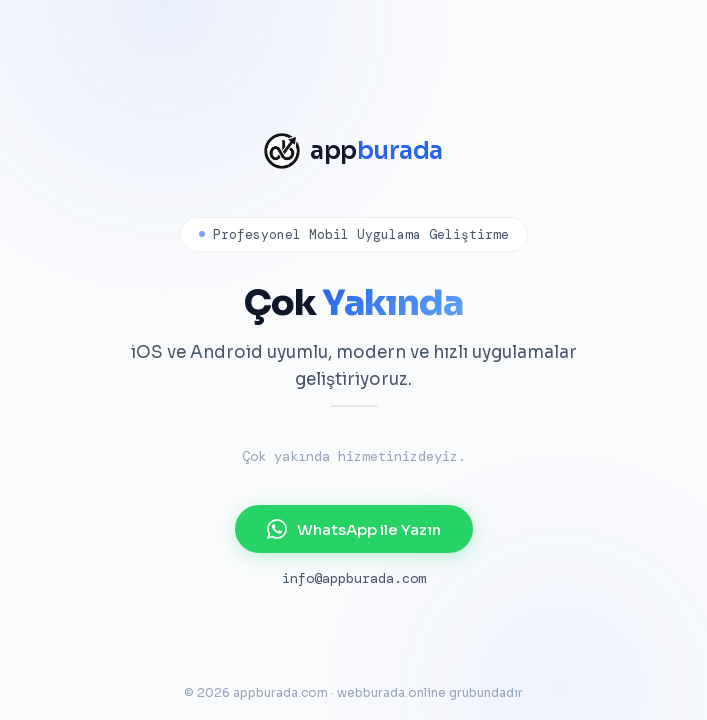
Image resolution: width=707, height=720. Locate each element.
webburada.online (391, 692)
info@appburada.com (354, 578)
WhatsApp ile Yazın (354, 529)
